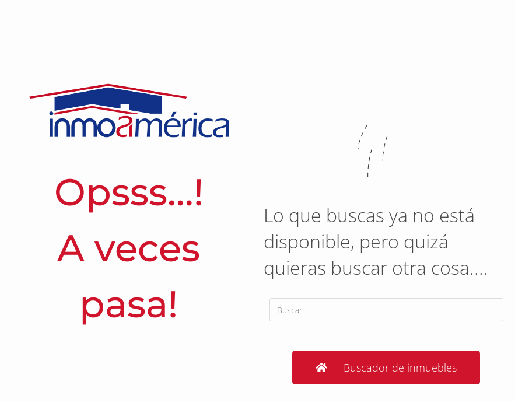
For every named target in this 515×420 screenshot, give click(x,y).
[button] (386, 367)
